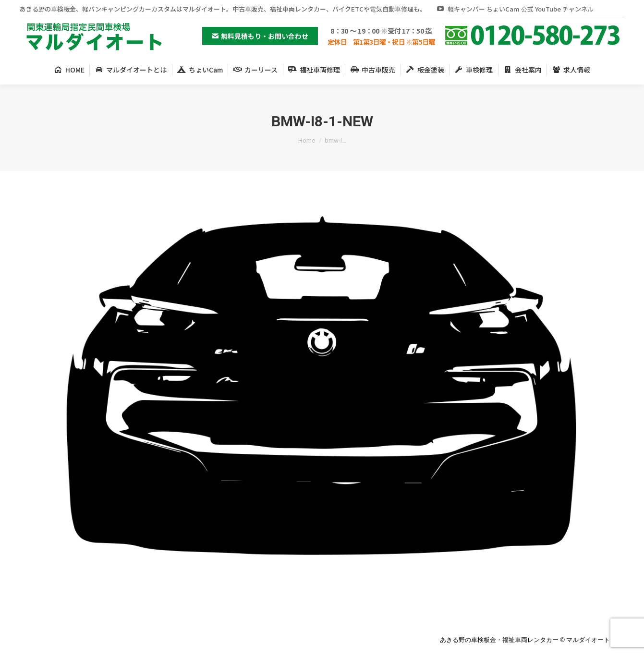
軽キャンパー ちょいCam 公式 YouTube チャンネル (515, 9)
